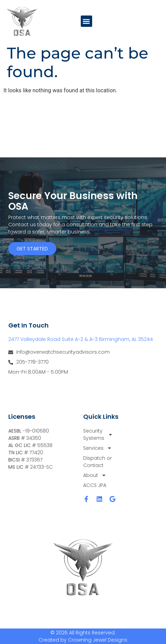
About (95, 475)
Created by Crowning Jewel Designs (83, 640)
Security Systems (98, 434)
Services (97, 448)
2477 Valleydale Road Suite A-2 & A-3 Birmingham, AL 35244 (81, 339)
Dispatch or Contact (97, 462)
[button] (86, 21)
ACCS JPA (95, 485)
